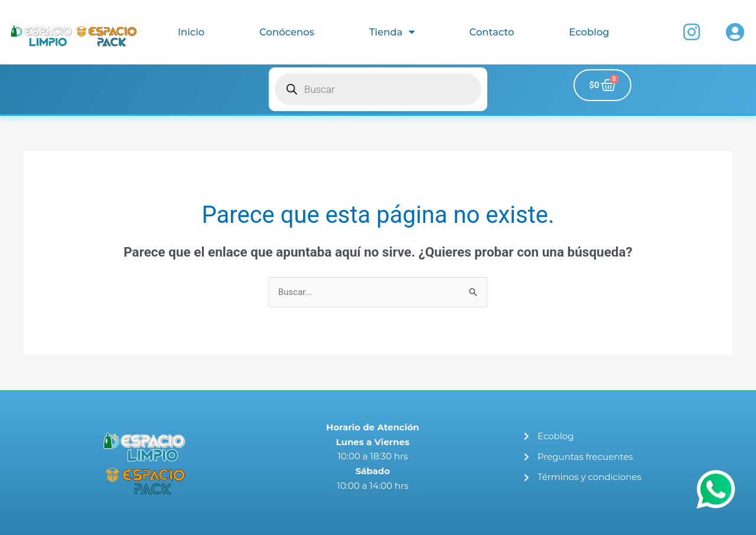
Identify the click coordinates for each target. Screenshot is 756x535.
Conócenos (287, 32)
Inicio (191, 32)
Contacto (491, 32)
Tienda (392, 32)
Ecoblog (589, 32)
